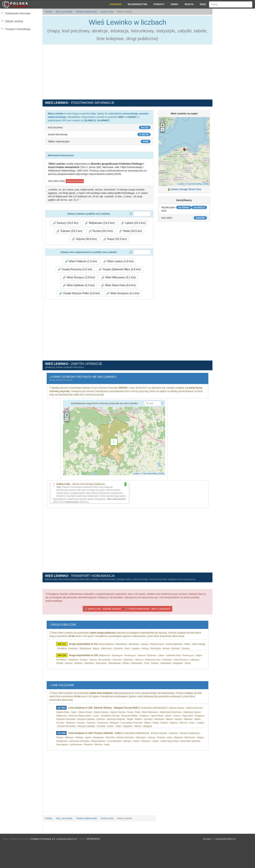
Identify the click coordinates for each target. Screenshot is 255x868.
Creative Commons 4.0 (43, 839)
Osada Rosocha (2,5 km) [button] (75, 269)
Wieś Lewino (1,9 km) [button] (118, 261)
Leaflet (181, 184)
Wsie (203, 4)
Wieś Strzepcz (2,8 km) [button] (79, 277)
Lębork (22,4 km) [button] (133, 223)
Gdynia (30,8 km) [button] (84, 239)
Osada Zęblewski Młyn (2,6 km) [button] (120, 269)
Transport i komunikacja (18, 29)
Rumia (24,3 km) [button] (101, 231)
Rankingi (116, 4)
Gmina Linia (107, 12)
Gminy (175, 4)
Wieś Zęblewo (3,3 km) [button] (79, 285)
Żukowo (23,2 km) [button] (69, 231)
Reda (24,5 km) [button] (130, 231)
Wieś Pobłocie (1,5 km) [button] (81, 261)
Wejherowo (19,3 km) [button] (100, 223)
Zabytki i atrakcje (14, 21)
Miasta (189, 4)
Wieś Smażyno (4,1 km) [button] (123, 293)
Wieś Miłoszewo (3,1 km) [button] (118, 277)
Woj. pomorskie (64, 12)
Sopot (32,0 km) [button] (115, 239)
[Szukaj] (231, 4)
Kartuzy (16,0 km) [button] (66, 223)
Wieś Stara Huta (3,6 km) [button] (118, 285)
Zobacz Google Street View (186, 189)
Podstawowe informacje (18, 13)
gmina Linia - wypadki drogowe (103, 609)
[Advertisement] (234, 70)
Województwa (137, 4)
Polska (49, 12)
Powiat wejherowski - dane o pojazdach (148, 609)
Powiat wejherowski (86, 12)
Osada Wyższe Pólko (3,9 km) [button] (79, 293)
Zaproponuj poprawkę (75, 181)
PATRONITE (93, 839)
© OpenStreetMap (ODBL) (197, 184)
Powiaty (159, 4)
